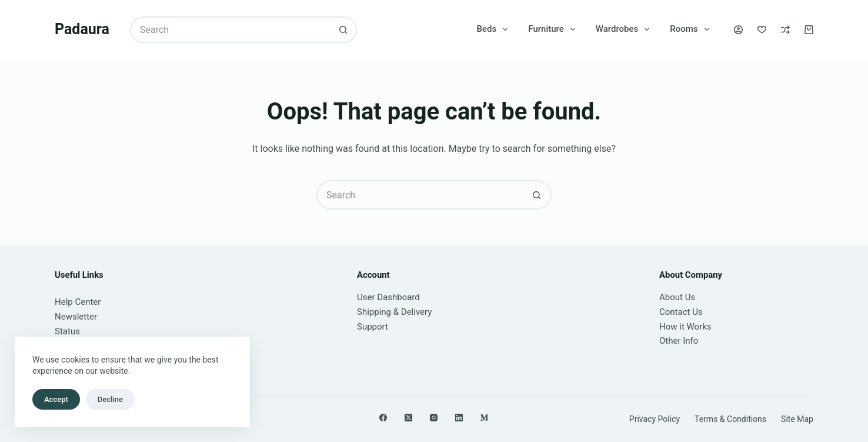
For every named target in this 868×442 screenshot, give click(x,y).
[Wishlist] (762, 30)
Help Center (78, 302)
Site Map (797, 419)
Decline (110, 399)
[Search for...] (230, 30)
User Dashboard (388, 297)
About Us (677, 297)
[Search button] (344, 30)
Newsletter (76, 317)
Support (373, 327)
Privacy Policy (655, 419)
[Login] (738, 30)
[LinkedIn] (459, 418)
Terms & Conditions (730, 419)
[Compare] (785, 30)
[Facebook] (383, 418)
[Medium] (484, 418)
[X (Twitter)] (408, 418)
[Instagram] (434, 418)
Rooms (692, 29)
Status (67, 331)
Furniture (554, 29)
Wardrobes (625, 29)
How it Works (685, 327)
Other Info (679, 341)
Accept (56, 399)
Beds (495, 29)
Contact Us (681, 312)
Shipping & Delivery (394, 312)
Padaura (82, 29)
